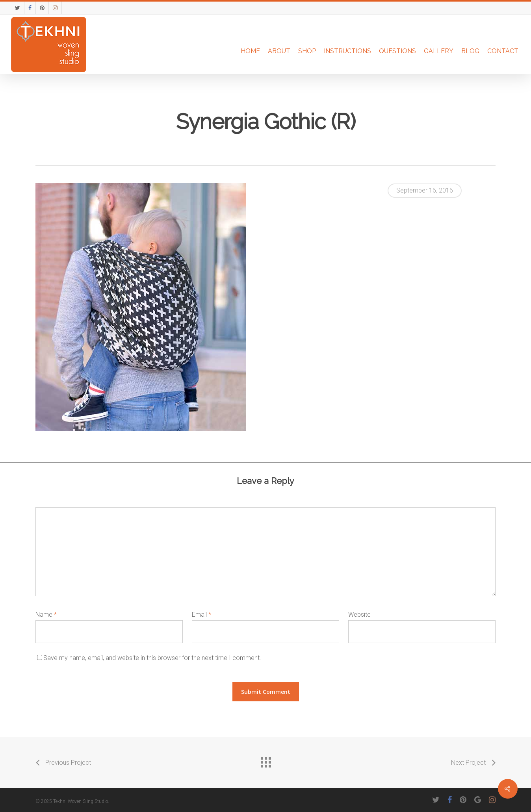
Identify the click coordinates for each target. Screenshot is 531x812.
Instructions (347, 51)
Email (201, 615)
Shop (307, 51)
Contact (503, 51)
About (279, 51)
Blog (470, 51)
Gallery (439, 51)
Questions (397, 51)
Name (46, 615)
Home (250, 51)
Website (359, 615)
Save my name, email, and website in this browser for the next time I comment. (152, 658)
